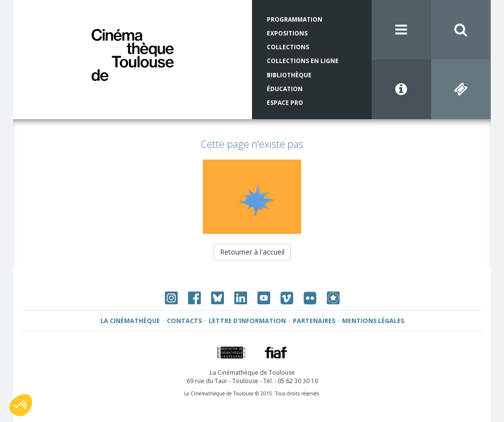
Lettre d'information (247, 321)
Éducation (285, 89)
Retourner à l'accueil (252, 252)
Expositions (287, 33)
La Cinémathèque (130, 321)
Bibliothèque (289, 75)
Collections (288, 47)
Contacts (184, 321)
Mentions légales (373, 321)
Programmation (295, 19)
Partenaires (314, 321)
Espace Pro (285, 103)
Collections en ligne (303, 61)
